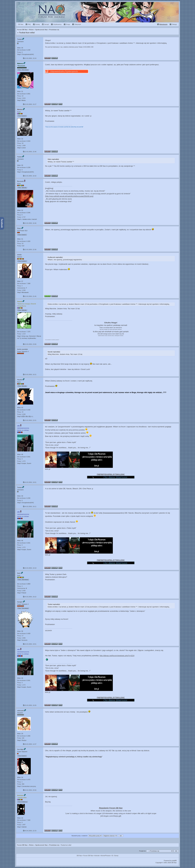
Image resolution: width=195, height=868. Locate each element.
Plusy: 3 (20, 459)
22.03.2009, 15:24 (30, 58)
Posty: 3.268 (21, 290)
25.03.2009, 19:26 (30, 705)
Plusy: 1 (20, 782)
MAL (118, 474)
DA (107, 474)
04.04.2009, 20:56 (30, 790)
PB (110, 474)
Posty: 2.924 (21, 98)
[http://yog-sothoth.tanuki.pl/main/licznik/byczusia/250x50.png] (69, 196)
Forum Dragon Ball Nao (97, 12)
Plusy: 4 (20, 586)
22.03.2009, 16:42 (30, 176)
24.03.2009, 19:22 (30, 597)
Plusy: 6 (20, 215)
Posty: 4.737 (21, 217)
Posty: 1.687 (21, 825)
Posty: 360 (21, 784)
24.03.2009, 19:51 (30, 644)
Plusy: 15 (20, 412)
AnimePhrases (106, 856)
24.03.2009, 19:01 (30, 482)
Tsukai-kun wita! (27, 33)
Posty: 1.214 (21, 334)
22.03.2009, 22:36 (30, 250)
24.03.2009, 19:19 (30, 568)
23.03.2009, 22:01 (30, 420)
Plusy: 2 (20, 286)
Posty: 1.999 (21, 146)
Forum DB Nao (22, 845)
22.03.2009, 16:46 (30, 223)
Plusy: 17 (20, 636)
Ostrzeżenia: (22, 288)
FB (101, 474)
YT (115, 474)
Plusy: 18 (20, 143)
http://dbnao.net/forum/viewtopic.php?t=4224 (117, 656)
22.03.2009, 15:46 (30, 152)
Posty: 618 (21, 246)
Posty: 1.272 (21, 461)
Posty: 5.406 (21, 591)
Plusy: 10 (20, 96)
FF (104, 474)
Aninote (97, 856)
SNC (123, 474)
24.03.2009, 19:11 (30, 506)
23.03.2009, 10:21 (30, 374)
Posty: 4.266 (21, 414)
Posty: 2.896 (21, 638)
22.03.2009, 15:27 (30, 104)
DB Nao (79, 856)
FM (98, 474)
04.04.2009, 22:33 (30, 831)
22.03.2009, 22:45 (30, 296)
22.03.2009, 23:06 (30, 344)
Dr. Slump (115, 856)
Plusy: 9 (20, 822)
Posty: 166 (21, 738)
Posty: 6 (20, 52)
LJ (112, 474)
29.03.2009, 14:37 (30, 744)
